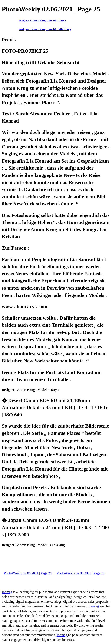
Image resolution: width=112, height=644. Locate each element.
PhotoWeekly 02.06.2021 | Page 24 (28, 573)
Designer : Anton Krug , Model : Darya (42, 21)
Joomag (7, 592)
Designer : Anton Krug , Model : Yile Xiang (45, 29)
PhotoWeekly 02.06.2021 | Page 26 (80, 573)
